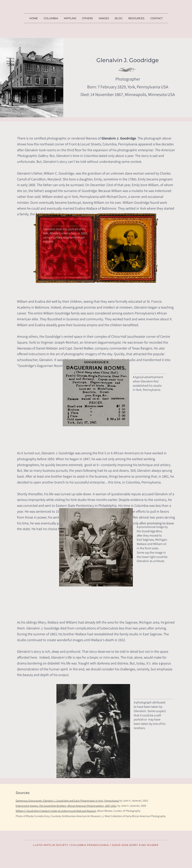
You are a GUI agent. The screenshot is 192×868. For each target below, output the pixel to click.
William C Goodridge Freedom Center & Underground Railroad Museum (56, 811)
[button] (70, 18)
